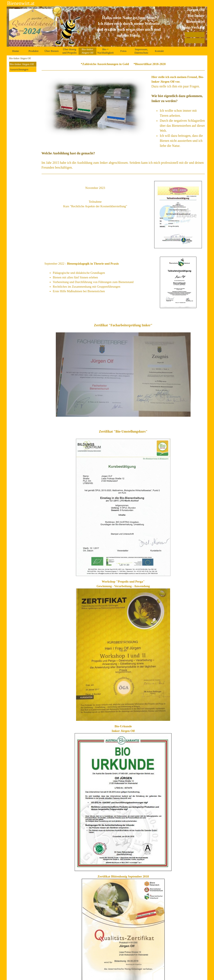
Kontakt (159, 51)
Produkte (33, 51)
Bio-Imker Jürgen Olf (22, 64)
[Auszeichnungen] (195, 35)
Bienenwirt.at (21, 3)
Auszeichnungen (19, 69)
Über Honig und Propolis (70, 51)
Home (16, 51)
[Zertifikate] (195, 41)
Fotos (124, 51)
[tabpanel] (129, 27)
